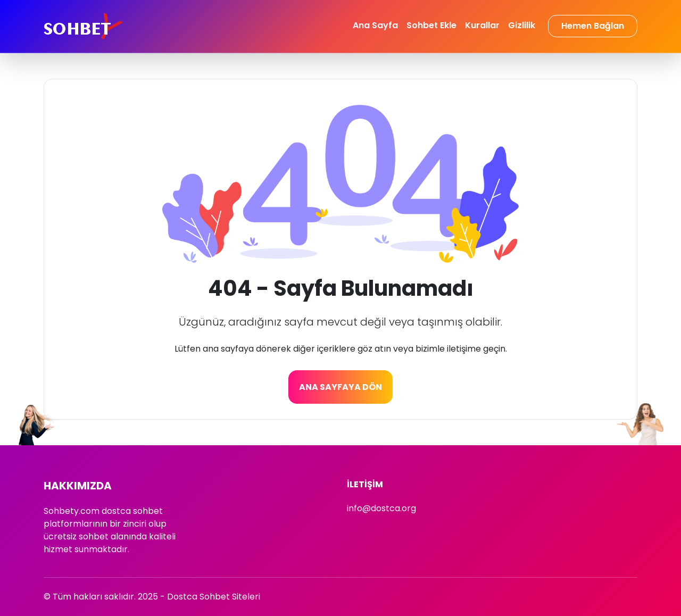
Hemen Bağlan (593, 26)
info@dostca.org (381, 508)
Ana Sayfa (375, 25)
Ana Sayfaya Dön (340, 387)
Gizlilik (522, 25)
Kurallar (482, 25)
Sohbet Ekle (431, 25)
